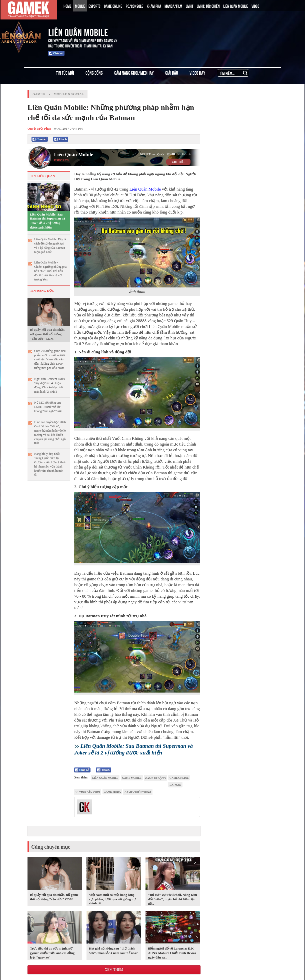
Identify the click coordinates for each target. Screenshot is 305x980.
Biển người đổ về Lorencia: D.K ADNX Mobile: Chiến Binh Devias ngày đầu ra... (172, 953)
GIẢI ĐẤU (172, 73)
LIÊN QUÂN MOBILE (236, 6)
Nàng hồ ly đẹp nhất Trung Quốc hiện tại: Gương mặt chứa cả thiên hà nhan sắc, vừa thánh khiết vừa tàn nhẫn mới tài (50, 464)
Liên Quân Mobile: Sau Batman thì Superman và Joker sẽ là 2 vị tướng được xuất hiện (47, 221)
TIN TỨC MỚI (65, 73)
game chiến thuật (138, 792)
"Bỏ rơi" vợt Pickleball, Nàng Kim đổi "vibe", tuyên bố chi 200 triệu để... (172, 899)
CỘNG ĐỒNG (94, 73)
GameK (39, 94)
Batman (175, 785)
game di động (155, 778)
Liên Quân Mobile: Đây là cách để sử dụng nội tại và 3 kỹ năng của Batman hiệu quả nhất (50, 246)
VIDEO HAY (197, 73)
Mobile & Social (69, 94)
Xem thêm (114, 970)
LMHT (189, 6)
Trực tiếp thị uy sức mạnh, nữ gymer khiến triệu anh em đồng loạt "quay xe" (52, 953)
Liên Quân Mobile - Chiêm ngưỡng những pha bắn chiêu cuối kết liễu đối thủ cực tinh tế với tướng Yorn (50, 271)
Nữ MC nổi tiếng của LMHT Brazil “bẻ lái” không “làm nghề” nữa (48, 407)
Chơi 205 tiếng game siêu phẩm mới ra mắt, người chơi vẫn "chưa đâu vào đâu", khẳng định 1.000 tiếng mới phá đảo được (50, 359)
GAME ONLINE (113, 6)
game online (179, 778)
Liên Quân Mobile (74, 155)
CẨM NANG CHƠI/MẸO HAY (134, 73)
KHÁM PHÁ (154, 6)
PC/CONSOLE (134, 6)
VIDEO (255, 6)
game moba (112, 792)
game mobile (132, 778)
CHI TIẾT (178, 162)
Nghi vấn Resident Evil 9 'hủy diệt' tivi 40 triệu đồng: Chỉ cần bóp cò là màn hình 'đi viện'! (50, 385)
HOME (67, 6)
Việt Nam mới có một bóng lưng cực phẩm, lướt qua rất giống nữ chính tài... (112, 899)
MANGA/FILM (173, 6)
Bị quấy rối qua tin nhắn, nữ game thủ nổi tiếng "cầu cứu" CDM (48, 334)
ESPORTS (94, 6)
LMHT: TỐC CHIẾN (208, 6)
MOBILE (80, 6)
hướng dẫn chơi (88, 792)
